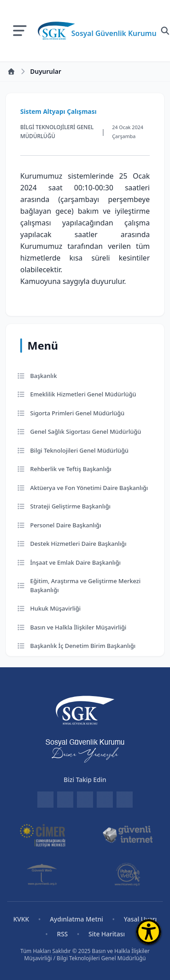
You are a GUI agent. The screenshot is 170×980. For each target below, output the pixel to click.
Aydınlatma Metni (77, 919)
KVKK (21, 919)
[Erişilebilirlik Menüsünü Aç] (149, 932)
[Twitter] (85, 800)
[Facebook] (65, 800)
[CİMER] (42, 835)
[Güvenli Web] (42, 874)
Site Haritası (107, 934)
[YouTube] (125, 800)
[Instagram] (105, 800)
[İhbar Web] (127, 874)
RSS (63, 934)
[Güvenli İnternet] (127, 835)
